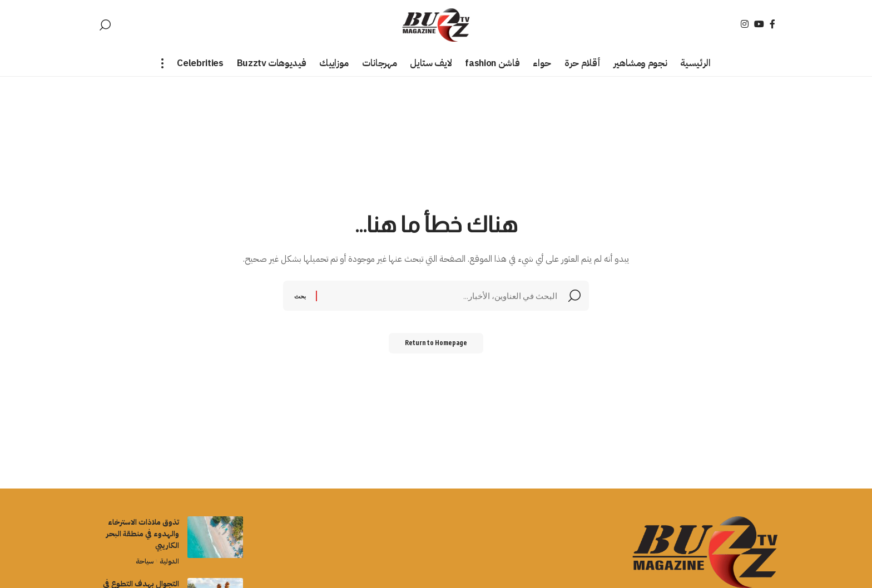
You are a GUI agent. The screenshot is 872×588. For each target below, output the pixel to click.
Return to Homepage (436, 345)
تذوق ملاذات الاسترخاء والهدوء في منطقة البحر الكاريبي (143, 534)
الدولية (169, 561)
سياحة (142, 561)
